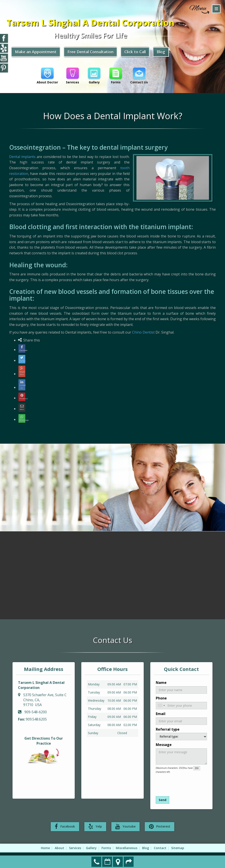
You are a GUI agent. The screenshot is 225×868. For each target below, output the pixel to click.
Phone (161, 692)
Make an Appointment (107, 862)
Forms (116, 76)
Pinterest (159, 821)
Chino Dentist (143, 332)
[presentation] (179, 777)
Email (161, 708)
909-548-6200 (97, 862)
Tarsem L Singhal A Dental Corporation (94, 23)
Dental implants (22, 157)
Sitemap (178, 842)
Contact (160, 842)
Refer (129, 862)
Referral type (168, 723)
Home (45, 842)
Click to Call (141, 52)
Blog (168, 52)
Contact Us (140, 76)
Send (162, 794)
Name (161, 677)
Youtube (125, 821)
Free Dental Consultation (94, 52)
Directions (118, 862)
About (59, 842)
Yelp (95, 821)
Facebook (65, 821)
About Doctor (47, 76)
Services (73, 76)
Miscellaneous (127, 842)
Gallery (95, 76)
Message (164, 739)
